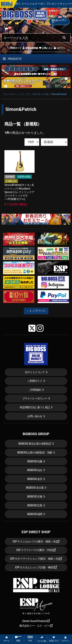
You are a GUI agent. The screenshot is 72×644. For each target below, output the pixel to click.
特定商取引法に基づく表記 (35, 407)
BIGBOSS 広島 (35, 505)
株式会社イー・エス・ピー (36, 626)
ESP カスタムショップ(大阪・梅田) (36, 567)
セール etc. (42, 639)
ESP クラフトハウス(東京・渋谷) (36, 550)
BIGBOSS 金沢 (35, 479)
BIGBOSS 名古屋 (35, 488)
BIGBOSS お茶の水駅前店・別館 (35, 452)
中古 (30, 639)
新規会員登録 (30, 48)
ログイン (59, 48)
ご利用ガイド (14, 48)
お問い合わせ (35, 416)
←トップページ (36, 311)
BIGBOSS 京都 (35, 497)
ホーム (7, 639)
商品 (18, 639)
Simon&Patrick (59, 94)
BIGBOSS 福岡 (35, 514)
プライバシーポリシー (35, 398)
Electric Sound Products (36, 621)
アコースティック (12, 94)
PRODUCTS (12, 59)
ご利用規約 (35, 390)
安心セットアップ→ (59, 21)
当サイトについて (35, 372)
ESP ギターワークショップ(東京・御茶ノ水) (36, 559)
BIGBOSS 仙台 (35, 470)
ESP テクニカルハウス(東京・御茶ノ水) (36, 541)
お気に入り (46, 48)
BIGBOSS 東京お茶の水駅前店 (35, 444)
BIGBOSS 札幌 (35, 461)
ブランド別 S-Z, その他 (36, 94)
